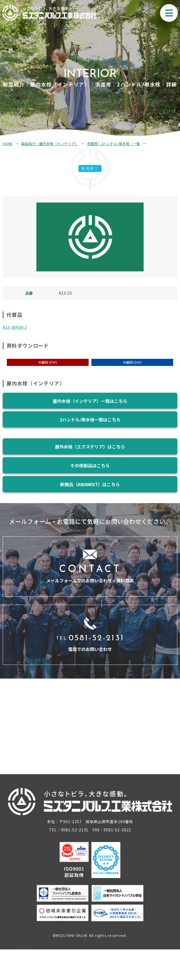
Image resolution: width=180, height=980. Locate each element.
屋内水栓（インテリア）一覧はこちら (90, 401)
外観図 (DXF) (132, 362)
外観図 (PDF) (48, 362)
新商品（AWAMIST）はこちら (90, 484)
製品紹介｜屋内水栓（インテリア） (50, 144)
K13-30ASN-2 (15, 327)
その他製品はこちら (90, 465)
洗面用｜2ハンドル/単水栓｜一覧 (114, 144)
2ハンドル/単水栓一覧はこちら (90, 419)
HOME (8, 144)
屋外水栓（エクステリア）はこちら (90, 447)
